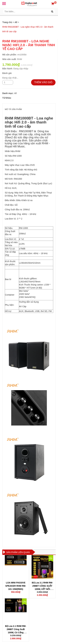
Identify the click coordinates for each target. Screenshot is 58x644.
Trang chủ (7, 22)
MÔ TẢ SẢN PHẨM (13, 109)
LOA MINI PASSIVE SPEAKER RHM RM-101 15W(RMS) (16, 586)
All (16, 22)
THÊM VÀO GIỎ (43, 82)
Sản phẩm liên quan (18, 552)
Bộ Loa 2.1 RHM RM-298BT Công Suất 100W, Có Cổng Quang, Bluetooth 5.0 (16, 632)
